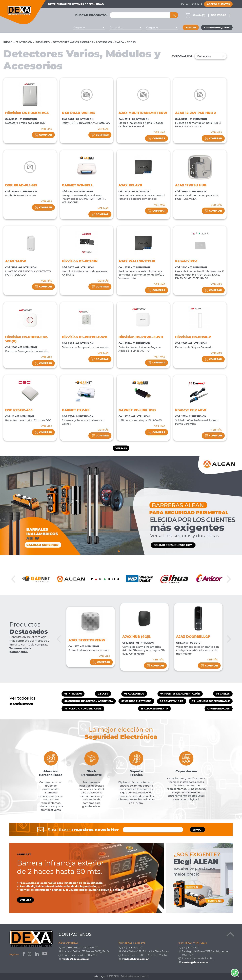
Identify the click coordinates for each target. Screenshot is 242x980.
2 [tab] (121, 551)
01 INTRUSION (24, 42)
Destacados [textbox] (204, 56)
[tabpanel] (121, 505)
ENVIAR (198, 830)
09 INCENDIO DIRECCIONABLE (211, 701)
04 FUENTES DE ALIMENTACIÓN (180, 694)
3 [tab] (123, 551)
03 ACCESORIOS (134, 694)
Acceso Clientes (218, 4)
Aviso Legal (99, 976)
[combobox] (89, 28)
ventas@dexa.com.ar (76, 959)
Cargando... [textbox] (80, 28)
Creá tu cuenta (192, 4)
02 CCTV (103, 694)
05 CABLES (223, 694)
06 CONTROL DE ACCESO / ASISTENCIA (89, 701)
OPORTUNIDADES (219, 709)
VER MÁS (46, 129)
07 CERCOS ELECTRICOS (136, 701)
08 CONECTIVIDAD (172, 701)
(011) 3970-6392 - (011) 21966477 (80, 948)
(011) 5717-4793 (190, 948)
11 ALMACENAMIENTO (154, 709)
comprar (43, 135)
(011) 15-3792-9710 (132, 948)
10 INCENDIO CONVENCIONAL (83, 709)
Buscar (191, 28)
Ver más (121, 448)
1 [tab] (119, 551)
